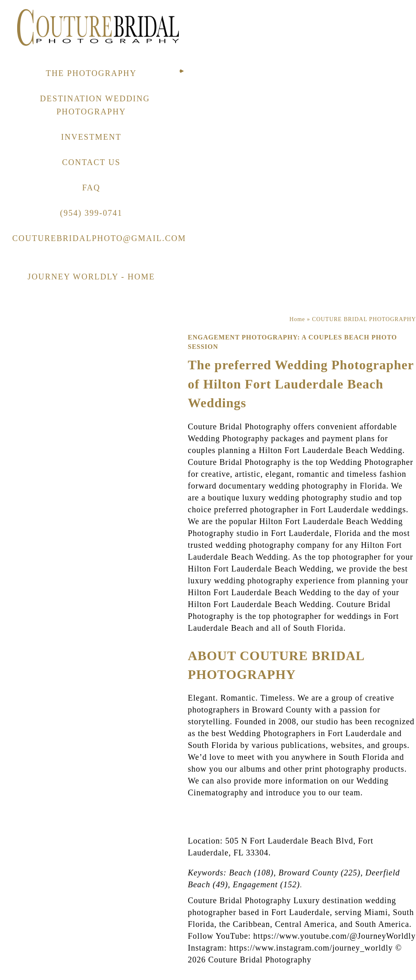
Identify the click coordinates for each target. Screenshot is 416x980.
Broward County (308, 873)
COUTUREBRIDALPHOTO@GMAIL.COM (99, 238)
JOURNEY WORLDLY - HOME (91, 277)
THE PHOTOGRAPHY (91, 73)
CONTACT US (91, 162)
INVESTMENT (91, 137)
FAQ (91, 188)
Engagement (255, 884)
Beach (240, 873)
